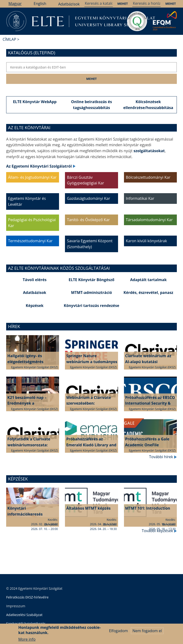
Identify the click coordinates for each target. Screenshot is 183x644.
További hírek (163, 457)
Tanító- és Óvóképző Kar (88, 220)
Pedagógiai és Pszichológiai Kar (32, 223)
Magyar (15, 4)
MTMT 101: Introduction (148, 508)
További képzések (159, 531)
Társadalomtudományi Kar (149, 220)
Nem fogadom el (147, 633)
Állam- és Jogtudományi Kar (32, 177)
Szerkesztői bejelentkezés (26, 623)
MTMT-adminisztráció (91, 292)
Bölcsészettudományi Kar (148, 177)
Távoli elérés (35, 280)
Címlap (9, 39)
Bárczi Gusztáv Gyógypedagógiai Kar (85, 180)
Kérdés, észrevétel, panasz (148, 292)
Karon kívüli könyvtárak (146, 241)
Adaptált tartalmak (148, 280)
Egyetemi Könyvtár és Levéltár (27, 201)
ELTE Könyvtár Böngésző (92, 280)
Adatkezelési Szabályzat (24, 615)
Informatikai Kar (140, 198)
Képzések (35, 306)
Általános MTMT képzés (88, 508)
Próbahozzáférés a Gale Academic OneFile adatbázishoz (147, 445)
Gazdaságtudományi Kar (88, 198)
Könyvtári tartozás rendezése (91, 306)
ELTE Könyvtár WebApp (35, 102)
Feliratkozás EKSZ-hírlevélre (27, 597)
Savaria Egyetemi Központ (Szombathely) (90, 244)
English (40, 4)
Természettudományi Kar (30, 241)
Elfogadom (119, 633)
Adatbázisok (69, 4)
